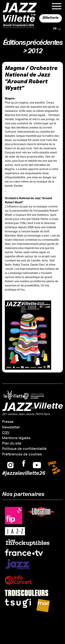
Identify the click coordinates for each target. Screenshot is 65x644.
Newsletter (11, 428)
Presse (8, 422)
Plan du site (12, 444)
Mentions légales (16, 438)
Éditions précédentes (32, 44)
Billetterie (51, 18)
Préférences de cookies (22, 455)
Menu (57, 6)
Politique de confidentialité (24, 449)
